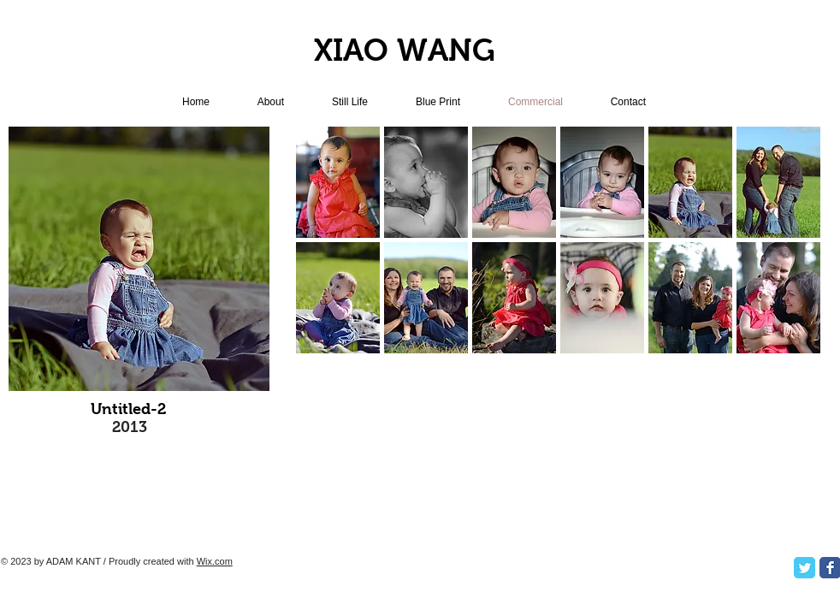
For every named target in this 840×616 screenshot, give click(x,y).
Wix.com (215, 561)
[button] (338, 182)
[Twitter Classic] (805, 568)
